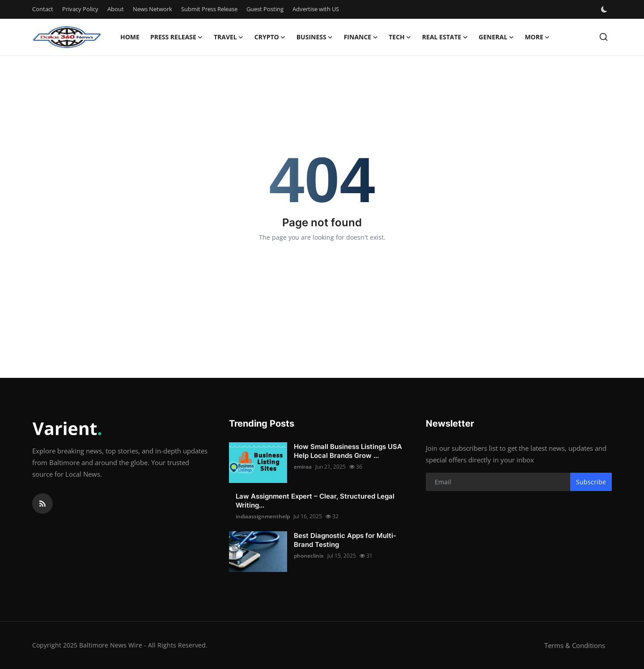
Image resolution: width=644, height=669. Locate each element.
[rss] (42, 504)
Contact (43, 9)
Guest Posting (265, 9)
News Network (153, 9)
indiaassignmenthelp (263, 516)
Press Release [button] (177, 37)
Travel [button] (229, 37)
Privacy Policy (80, 9)
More (537, 37)
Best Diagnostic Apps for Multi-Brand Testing (345, 540)
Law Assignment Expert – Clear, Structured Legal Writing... (315, 501)
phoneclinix (309, 556)
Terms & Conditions (575, 645)
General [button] (496, 37)
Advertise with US (316, 9)
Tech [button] (400, 37)
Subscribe (591, 482)
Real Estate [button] (445, 37)
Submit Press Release (209, 9)
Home (130, 37)
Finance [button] (361, 37)
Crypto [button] (270, 37)
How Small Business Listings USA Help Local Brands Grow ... (348, 451)
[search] (604, 37)
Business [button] (315, 37)
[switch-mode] (605, 9)
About (116, 9)
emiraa (303, 467)
